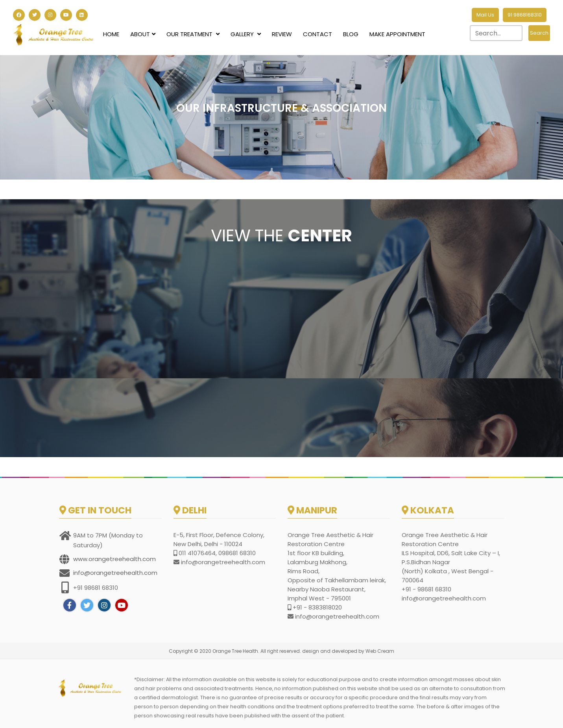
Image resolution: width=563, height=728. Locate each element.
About (143, 34)
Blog (351, 34)
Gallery (246, 34)
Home (111, 34)
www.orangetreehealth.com (114, 559)
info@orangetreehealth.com (115, 573)
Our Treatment (193, 34)
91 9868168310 (525, 15)
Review (282, 34)
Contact (317, 34)
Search (539, 33)
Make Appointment (397, 34)
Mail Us (485, 15)
